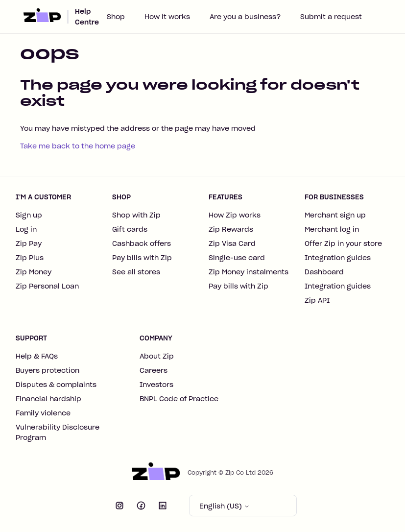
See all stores (136, 272)
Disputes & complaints (56, 385)
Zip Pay (29, 243)
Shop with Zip (136, 215)
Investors (156, 385)
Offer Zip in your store (343, 243)
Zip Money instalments (249, 272)
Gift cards (130, 229)
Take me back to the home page (78, 146)
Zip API (317, 300)
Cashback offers (142, 243)
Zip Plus (30, 258)
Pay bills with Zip (142, 258)
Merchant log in (332, 229)
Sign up (29, 215)
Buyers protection (48, 370)
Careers (154, 370)
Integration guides (338, 258)
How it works (167, 17)
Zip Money (34, 272)
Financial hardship (48, 399)
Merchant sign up (335, 215)
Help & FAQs (37, 356)
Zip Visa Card (232, 243)
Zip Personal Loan (47, 286)
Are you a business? (245, 17)
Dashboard (324, 272)
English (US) (225, 506)
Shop (116, 17)
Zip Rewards (231, 229)
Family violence (43, 413)
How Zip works (235, 215)
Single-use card (237, 258)
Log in (26, 229)
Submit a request (331, 17)
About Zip (157, 356)
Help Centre (87, 17)
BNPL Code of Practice (179, 399)
